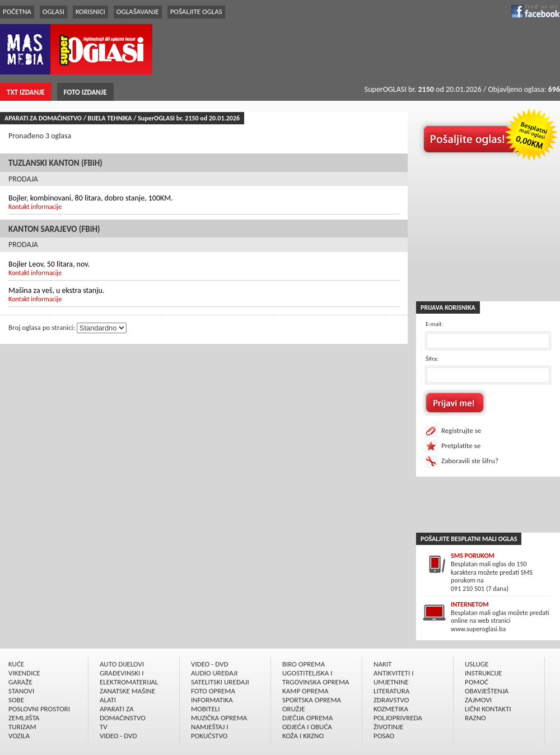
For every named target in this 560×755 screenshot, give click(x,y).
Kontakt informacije (35, 207)
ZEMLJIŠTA (24, 718)
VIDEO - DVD (118, 736)
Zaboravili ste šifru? (470, 461)
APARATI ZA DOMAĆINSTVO (123, 713)
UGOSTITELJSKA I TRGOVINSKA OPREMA (316, 677)
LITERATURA (391, 691)
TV (104, 727)
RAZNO (475, 718)
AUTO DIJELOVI (122, 664)
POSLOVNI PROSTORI (39, 709)
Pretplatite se (461, 446)
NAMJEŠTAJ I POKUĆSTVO (210, 731)
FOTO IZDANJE (85, 92)
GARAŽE (20, 682)
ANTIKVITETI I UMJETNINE (393, 677)
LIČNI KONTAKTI (488, 709)
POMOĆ (477, 682)
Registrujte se (461, 430)
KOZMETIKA (391, 709)
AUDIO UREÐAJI (214, 673)
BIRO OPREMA (304, 664)
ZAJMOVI (478, 700)
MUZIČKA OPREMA (219, 718)
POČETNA (17, 11)
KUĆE (16, 664)
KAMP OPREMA (305, 691)
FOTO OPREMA (213, 691)
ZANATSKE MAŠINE (127, 691)
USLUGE (477, 664)
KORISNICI (90, 11)
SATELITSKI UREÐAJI (220, 682)
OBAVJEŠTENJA (487, 691)
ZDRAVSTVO (391, 700)
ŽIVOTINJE (388, 727)
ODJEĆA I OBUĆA (307, 727)
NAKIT (382, 664)
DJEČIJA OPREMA (307, 718)
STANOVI (21, 691)
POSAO (384, 736)
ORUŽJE (294, 709)
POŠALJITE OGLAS (196, 11)
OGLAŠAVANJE (138, 11)
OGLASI (53, 11)
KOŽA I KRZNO (303, 736)
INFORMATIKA (212, 700)
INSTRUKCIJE (483, 673)
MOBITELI (206, 709)
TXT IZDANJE (26, 92)
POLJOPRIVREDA (398, 718)
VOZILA (19, 736)
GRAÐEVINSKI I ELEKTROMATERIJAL (129, 677)
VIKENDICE (24, 673)
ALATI (108, 700)
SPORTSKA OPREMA (312, 700)
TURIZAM (22, 727)
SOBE (16, 700)
